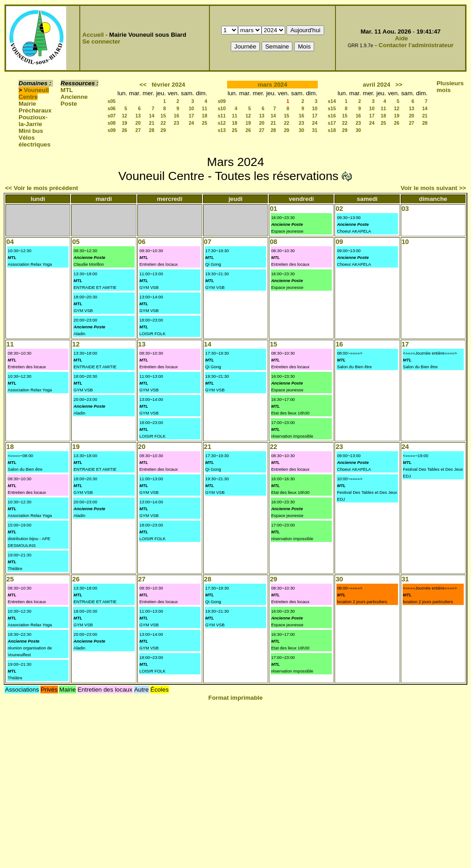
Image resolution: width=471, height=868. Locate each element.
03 (405, 209)
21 (152, 123)
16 (176, 116)
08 (273, 242)
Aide (401, 38)
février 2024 (168, 85)
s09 (112, 130)
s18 (332, 130)
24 (191, 123)
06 (142, 242)
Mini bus (31, 131)
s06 (112, 108)
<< (143, 85)
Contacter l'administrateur (416, 45)
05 (76, 242)
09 (339, 242)
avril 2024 (376, 85)
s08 (112, 123)
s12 (222, 123)
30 (301, 130)
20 (138, 123)
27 (138, 130)
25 (204, 123)
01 (273, 209)
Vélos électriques (34, 141)
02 (339, 209)
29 (163, 130)
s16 (332, 116)
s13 (222, 130)
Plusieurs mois (450, 87)
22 (163, 123)
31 (315, 130)
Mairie (27, 104)
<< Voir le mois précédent (41, 188)
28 (152, 130)
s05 (112, 101)
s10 (222, 108)
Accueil (93, 35)
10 (191, 108)
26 (125, 130)
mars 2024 (272, 85)
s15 (332, 108)
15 (163, 116)
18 (204, 116)
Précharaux (35, 110)
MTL (67, 90)
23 (176, 123)
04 (10, 242)
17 (191, 116)
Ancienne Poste (74, 100)
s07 (112, 116)
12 (125, 116)
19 (125, 123)
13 (138, 116)
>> (399, 85)
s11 (222, 116)
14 (152, 116)
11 (204, 108)
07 (208, 242)
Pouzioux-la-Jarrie (33, 121)
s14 (332, 101)
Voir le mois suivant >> (433, 188)
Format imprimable (236, 698)
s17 (332, 123)
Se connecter (102, 41)
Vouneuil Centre (34, 93)
